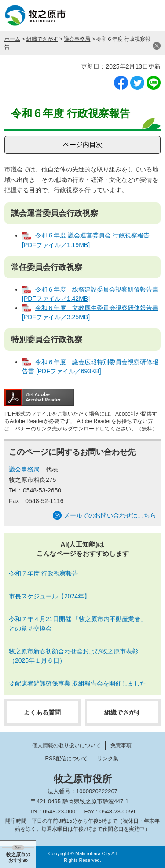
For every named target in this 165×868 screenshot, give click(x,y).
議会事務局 (77, 39)
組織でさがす (42, 39)
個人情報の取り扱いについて (66, 745)
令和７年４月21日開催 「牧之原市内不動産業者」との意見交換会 (78, 624)
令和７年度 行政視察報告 (44, 573)
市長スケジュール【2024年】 (49, 596)
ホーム (12, 39)
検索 (128, 15)
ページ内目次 (83, 144)
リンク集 (108, 759)
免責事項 (121, 745)
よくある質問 (42, 712)
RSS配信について (66, 759)
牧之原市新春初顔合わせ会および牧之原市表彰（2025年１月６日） (73, 656)
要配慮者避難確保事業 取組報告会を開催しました (77, 683)
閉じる (157, 46)
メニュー (150, 15)
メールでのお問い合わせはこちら (110, 515)
